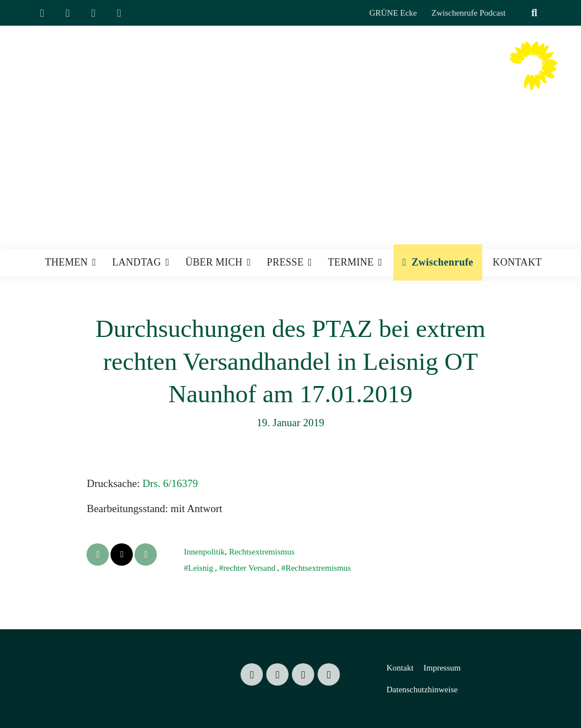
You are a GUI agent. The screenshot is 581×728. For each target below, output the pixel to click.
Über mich (214, 262)
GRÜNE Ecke (393, 13)
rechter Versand (249, 568)
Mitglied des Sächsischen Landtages (378, 98)
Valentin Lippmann (397, 76)
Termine (351, 262)
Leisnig (201, 568)
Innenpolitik (204, 552)
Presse (285, 262)
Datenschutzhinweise (422, 690)
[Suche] (521, 13)
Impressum (442, 668)
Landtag (137, 262)
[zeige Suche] (534, 13)
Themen (67, 262)
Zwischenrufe (442, 262)
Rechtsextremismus (261, 552)
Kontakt (517, 262)
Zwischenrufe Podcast (469, 13)
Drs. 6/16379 (170, 483)
